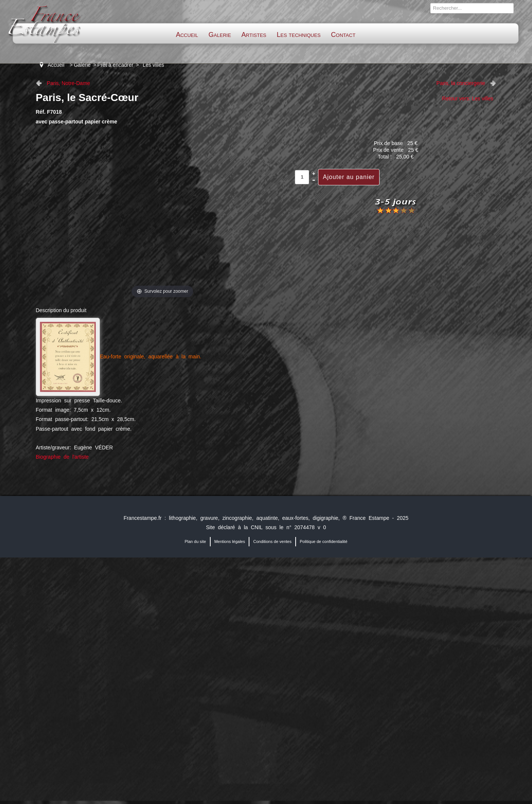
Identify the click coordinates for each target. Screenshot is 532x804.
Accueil (187, 35)
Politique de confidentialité (324, 541)
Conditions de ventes (272, 541)
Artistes (254, 35)
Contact (343, 35)
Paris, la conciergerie (461, 83)
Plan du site (195, 541)
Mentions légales (230, 541)
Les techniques (299, 35)
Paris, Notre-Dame (69, 83)
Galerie (220, 35)
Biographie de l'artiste (62, 457)
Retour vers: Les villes (468, 98)
